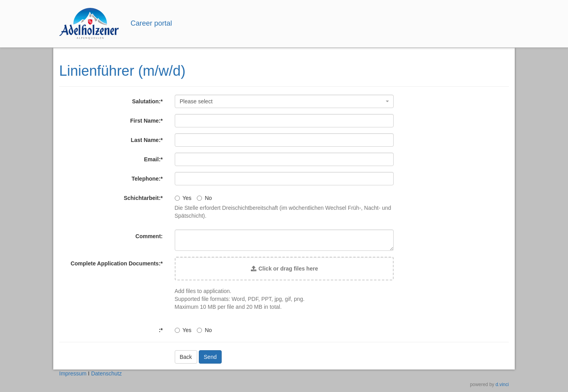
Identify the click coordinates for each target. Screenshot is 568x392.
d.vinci (502, 385)
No (204, 198)
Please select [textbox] (196, 101)
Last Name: (147, 140)
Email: (153, 159)
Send (210, 357)
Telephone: (147, 179)
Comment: (149, 236)
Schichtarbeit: (143, 198)
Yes (183, 198)
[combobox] (284, 101)
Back (186, 357)
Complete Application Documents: (117, 263)
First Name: (146, 121)
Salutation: (148, 101)
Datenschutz (106, 373)
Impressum (73, 373)
